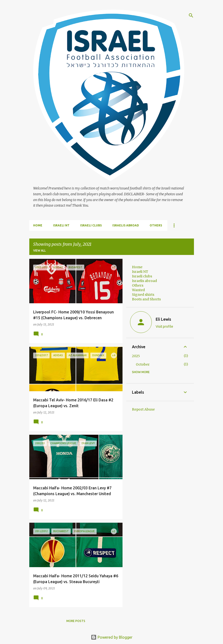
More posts (76, 621)
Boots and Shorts (146, 299)
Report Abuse (143, 409)
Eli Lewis (163, 319)
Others (156, 225)
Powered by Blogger (112, 637)
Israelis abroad (126, 225)
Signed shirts (143, 295)
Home (38, 225)
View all (39, 250)
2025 (136, 356)
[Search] (191, 15)
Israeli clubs (91, 225)
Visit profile (164, 326)
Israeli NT (61, 225)
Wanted (138, 290)
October (143, 364)
